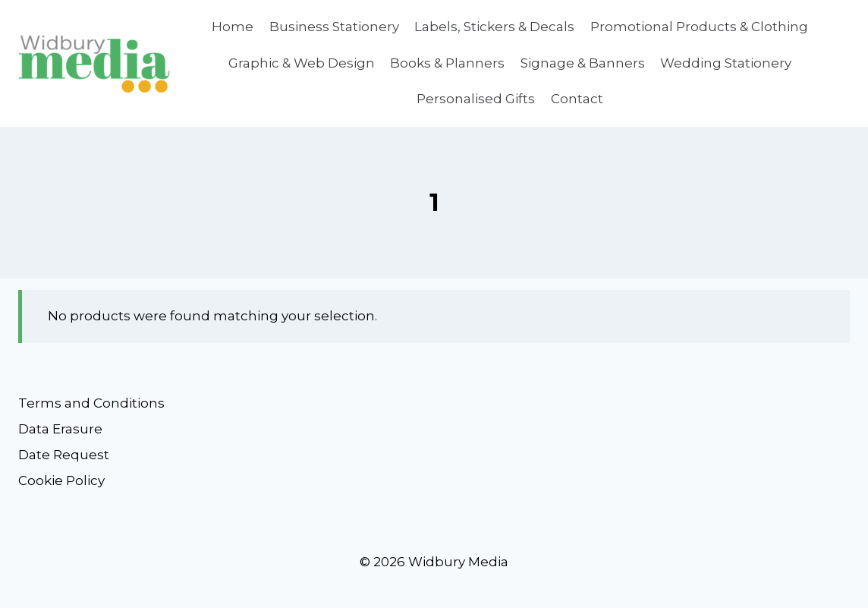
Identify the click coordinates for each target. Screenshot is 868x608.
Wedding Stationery (726, 63)
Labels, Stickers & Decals (494, 27)
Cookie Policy (61, 480)
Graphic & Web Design (302, 63)
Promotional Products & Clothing (699, 27)
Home (233, 27)
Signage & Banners (583, 63)
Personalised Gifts (476, 99)
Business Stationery (334, 27)
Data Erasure (60, 429)
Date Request (64, 455)
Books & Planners (447, 63)
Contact (577, 99)
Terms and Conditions (91, 403)
